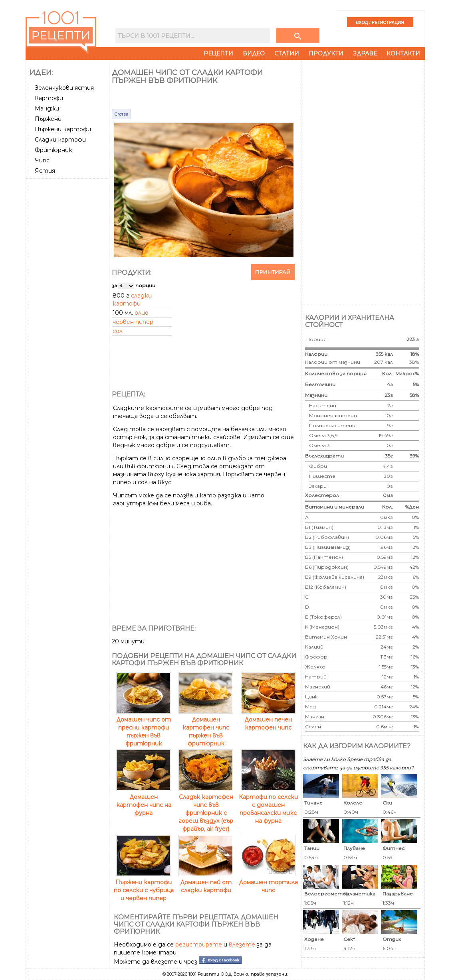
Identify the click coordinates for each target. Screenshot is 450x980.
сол (118, 331)
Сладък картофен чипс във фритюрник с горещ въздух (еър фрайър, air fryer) (206, 809)
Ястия (45, 171)
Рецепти (218, 53)
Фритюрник (54, 150)
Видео (254, 53)
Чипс (42, 160)
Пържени (48, 119)
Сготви (122, 114)
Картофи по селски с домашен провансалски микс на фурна (268, 805)
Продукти (326, 53)
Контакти (403, 53)
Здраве (365, 53)
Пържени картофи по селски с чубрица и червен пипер (144, 886)
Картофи (49, 98)
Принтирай (273, 272)
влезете (242, 945)
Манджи (47, 108)
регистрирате (199, 945)
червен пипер (133, 322)
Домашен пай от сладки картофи (206, 882)
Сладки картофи (60, 140)
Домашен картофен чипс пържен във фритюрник (206, 728)
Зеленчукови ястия (64, 88)
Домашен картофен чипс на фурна (144, 801)
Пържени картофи (63, 129)
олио (142, 313)
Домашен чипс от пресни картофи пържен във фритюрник (144, 728)
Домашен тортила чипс (268, 882)
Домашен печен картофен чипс (268, 720)
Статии (287, 53)
